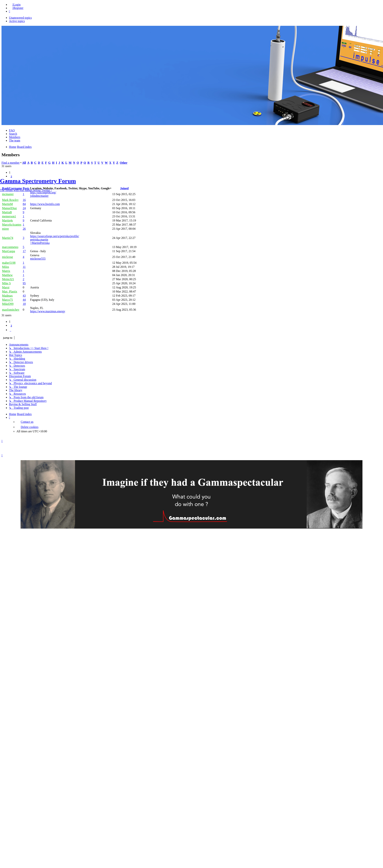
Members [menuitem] (15, 137)
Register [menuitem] (18, 8)
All (24, 163)
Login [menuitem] (16, 5)
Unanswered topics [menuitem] (20, 18)
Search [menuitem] (13, 134)
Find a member (11, 163)
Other (124, 163)
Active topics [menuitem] (17, 21)
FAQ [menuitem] (12, 130)
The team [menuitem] (15, 140)
